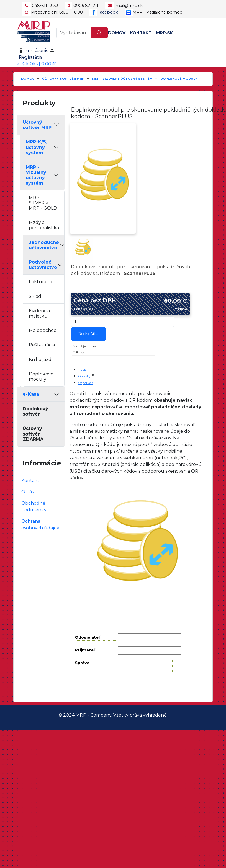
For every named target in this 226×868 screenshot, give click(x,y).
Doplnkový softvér (35, 411)
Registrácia (31, 57)
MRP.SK (164, 33)
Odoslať (141, 688)
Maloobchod (43, 330)
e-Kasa (31, 394)
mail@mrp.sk (129, 6)
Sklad (35, 296)
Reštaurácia (42, 345)
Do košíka (88, 334)
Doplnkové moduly (179, 79)
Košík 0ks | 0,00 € (36, 64)
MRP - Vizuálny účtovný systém (122, 79)
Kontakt (141, 33)
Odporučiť (86, 383)
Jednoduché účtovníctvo (44, 245)
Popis (82, 370)
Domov (117, 33)
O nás (28, 492)
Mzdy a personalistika (44, 225)
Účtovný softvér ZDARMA (33, 434)
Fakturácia (40, 282)
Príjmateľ (85, 650)
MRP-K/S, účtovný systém (36, 147)
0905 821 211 (86, 6)
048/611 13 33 (45, 6)
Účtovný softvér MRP (63, 79)
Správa (82, 663)
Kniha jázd (40, 360)
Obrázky (84, 376)
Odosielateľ (87, 637)
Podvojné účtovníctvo (43, 265)
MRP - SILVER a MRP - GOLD (43, 203)
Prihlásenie (37, 51)
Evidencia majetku (39, 313)
